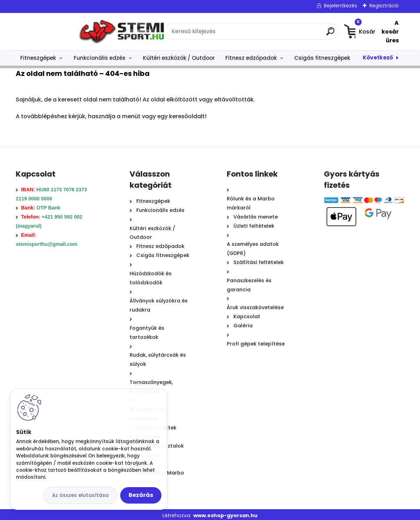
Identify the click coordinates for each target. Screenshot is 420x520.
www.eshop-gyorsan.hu (225, 513)
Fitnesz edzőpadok (251, 55)
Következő (378, 55)
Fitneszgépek (38, 55)
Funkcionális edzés (100, 55)
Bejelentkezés (341, 6)
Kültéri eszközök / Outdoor (179, 55)
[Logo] (59, 30)
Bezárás (141, 495)
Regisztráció (384, 6)
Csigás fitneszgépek (322, 55)
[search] (289, 33)
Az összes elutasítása (80, 495)
